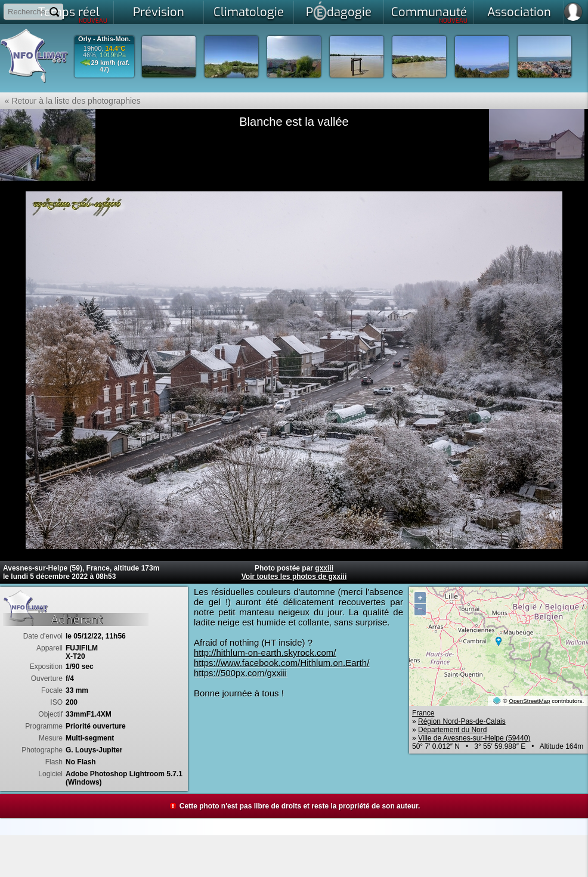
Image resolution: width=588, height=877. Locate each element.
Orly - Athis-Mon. (104, 39)
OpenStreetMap (529, 701)
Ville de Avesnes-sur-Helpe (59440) (474, 738)
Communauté (430, 14)
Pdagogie (339, 11)
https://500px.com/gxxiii (240, 673)
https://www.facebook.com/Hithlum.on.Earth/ (281, 663)
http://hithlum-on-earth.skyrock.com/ (265, 653)
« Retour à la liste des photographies (70, 101)
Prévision (159, 12)
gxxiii (324, 568)
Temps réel (73, 14)
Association (519, 12)
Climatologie (249, 12)
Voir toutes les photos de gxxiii (294, 577)
